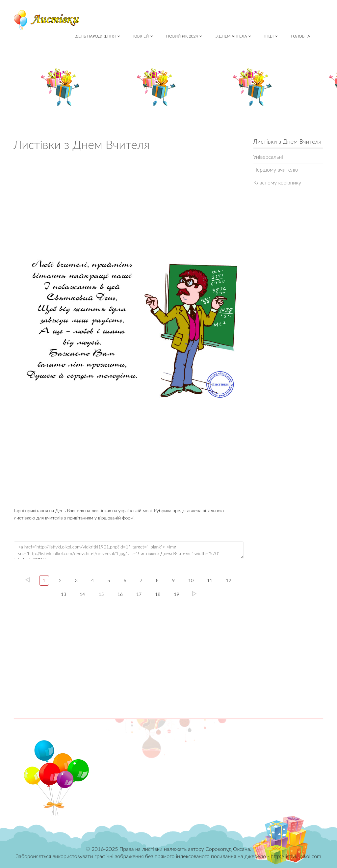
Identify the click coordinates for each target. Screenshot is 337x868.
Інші (271, 36)
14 (82, 594)
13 (64, 594)
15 (101, 594)
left (28, 580)
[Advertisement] (129, 201)
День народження (98, 36)
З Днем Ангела (233, 36)
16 (120, 594)
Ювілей (143, 36)
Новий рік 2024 (184, 36)
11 (210, 580)
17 (139, 594)
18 (158, 594)
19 (176, 594)
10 (191, 580)
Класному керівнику (277, 182)
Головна (300, 36)
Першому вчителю (276, 169)
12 (228, 580)
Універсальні (268, 157)
